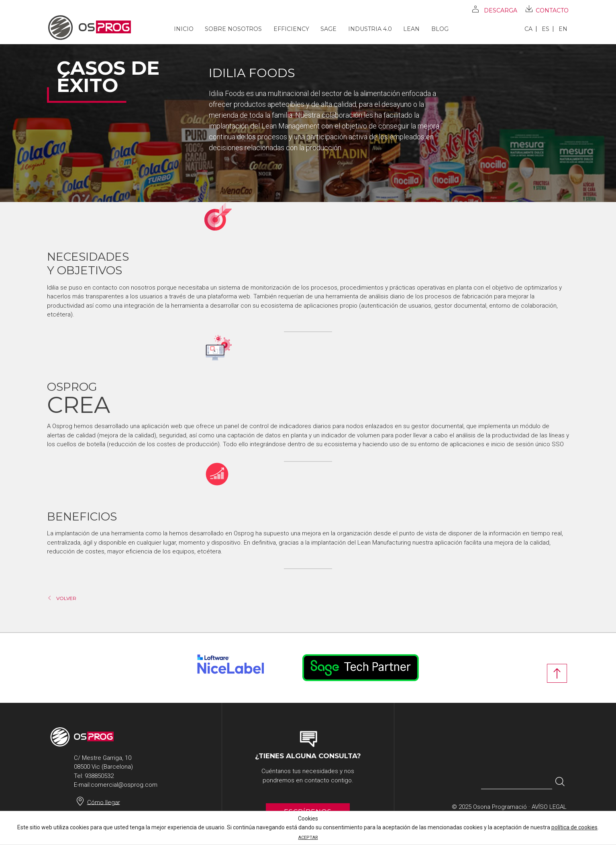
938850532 (99, 776)
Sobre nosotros (233, 29)
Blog (440, 29)
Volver (66, 598)
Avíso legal (549, 807)
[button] (560, 782)
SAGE (328, 29)
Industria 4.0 (370, 29)
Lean (411, 29)
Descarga (501, 10)
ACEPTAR (308, 838)
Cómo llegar (104, 802)
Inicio (184, 29)
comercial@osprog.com (124, 785)
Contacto (552, 10)
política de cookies (574, 827)
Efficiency (291, 29)
